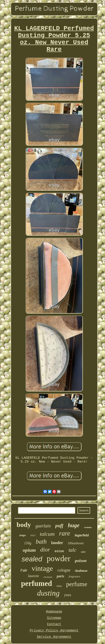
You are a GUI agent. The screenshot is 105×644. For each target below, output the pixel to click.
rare (65, 533)
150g (28, 543)
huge (73, 525)
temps (23, 535)
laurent (33, 576)
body (24, 525)
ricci (33, 535)
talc (73, 550)
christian (48, 577)
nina (59, 586)
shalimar (81, 571)
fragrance (74, 576)
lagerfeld (82, 535)
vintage (42, 568)
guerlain (43, 526)
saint (83, 552)
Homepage (54, 612)
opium (29, 550)
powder (59, 559)
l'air (24, 570)
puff (59, 526)
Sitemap (54, 618)
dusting (48, 593)
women (88, 527)
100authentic (76, 543)
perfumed (36, 583)
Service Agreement (54, 637)
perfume (77, 584)
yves (68, 595)
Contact (54, 624)
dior (45, 550)
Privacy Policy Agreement (54, 631)
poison (81, 561)
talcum (47, 534)
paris (60, 576)
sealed (32, 559)
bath (41, 542)
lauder (57, 543)
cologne (64, 570)
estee (59, 551)
